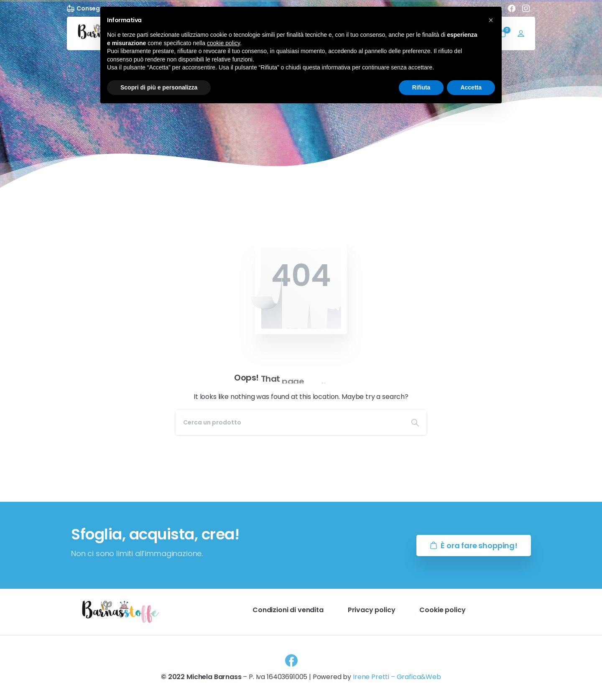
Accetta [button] (471, 87)
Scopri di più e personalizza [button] (159, 87)
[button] (491, 20)
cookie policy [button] (223, 43)
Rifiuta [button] (421, 87)
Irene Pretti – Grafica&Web (397, 681)
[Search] (290, 422)
